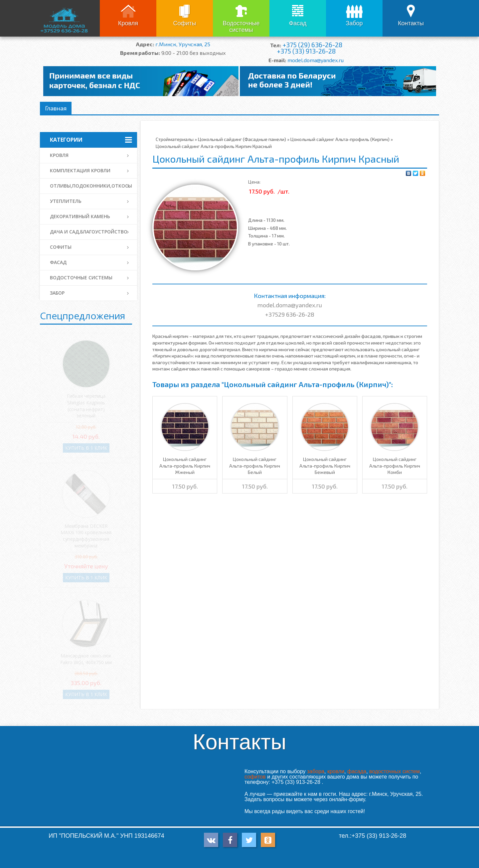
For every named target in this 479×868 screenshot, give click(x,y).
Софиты (184, 23)
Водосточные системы (241, 27)
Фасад (298, 23)
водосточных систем (395, 771)
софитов (255, 777)
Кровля (128, 23)
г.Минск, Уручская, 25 (183, 44)
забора (316, 771)
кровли (336, 771)
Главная (56, 108)
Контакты (411, 23)
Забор (354, 23)
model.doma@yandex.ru (316, 60)
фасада (357, 771)
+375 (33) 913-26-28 (306, 51)
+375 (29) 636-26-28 (312, 45)
